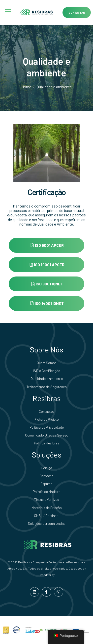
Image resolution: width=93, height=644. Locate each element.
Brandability (47, 575)
